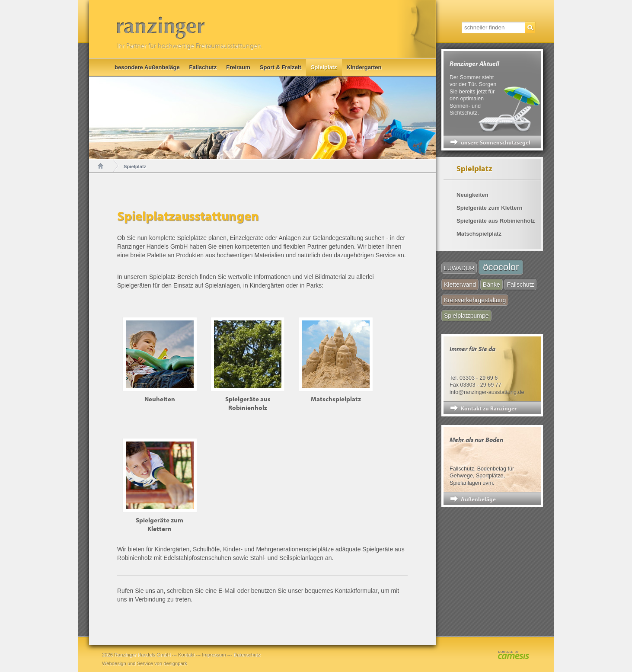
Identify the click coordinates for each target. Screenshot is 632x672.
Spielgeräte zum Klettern (489, 208)
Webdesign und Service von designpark (145, 663)
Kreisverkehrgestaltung (475, 300)
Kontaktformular (356, 591)
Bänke (492, 285)
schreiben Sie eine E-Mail (201, 591)
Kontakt (186, 655)
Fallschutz (203, 67)
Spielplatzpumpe (466, 316)
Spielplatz (324, 67)
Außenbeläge (478, 499)
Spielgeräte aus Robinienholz (496, 221)
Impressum (214, 655)
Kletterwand (460, 285)
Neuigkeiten (472, 195)
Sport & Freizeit (281, 67)
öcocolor (501, 267)
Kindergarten (364, 67)
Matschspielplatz (479, 234)
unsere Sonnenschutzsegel (496, 142)
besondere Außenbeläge (147, 67)
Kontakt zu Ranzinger (489, 408)
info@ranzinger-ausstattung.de (487, 392)
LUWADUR (459, 268)
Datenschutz (247, 655)
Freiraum (238, 67)
